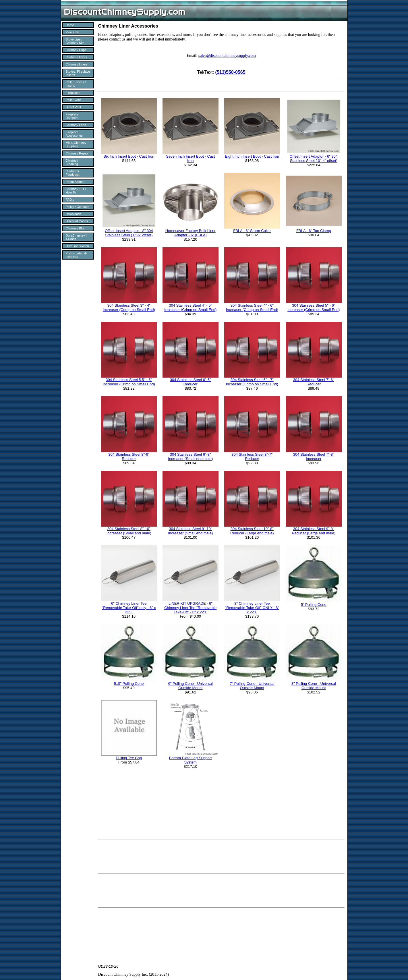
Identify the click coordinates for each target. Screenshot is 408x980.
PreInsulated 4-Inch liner (77, 255)
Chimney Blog (76, 228)
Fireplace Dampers (72, 116)
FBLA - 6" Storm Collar (252, 231)
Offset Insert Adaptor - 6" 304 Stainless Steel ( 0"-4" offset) (314, 158)
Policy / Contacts (78, 207)
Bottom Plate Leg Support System (191, 760)
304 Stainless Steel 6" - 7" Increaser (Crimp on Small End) (252, 382)
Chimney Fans (76, 125)
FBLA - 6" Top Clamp (314, 231)
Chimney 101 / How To (76, 191)
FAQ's (70, 200)
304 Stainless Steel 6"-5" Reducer (191, 382)
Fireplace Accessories (74, 134)
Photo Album (75, 182)
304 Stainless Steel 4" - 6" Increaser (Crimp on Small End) (252, 308)
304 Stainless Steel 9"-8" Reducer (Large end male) (314, 531)
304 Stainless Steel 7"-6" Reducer (314, 382)
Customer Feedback (73, 173)
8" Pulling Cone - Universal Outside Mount (314, 686)
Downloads (74, 214)
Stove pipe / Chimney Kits (75, 41)
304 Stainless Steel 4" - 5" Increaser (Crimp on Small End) (190, 308)
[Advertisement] (221, 857)
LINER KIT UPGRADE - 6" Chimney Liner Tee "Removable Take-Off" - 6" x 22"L (190, 608)
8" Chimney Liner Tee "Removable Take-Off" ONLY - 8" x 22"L (252, 608)
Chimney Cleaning (72, 162)
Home (70, 25)
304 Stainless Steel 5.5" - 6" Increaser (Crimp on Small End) (129, 382)
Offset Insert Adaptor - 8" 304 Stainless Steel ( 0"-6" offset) (129, 233)
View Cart (72, 32)
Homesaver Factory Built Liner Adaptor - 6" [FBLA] (191, 233)
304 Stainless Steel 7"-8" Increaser (314, 457)
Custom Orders (77, 57)
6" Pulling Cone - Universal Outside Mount (191, 686)
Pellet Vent (73, 100)
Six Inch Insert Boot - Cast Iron (129, 156)
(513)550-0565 (230, 72)
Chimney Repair (77, 153)
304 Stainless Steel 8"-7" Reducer (252, 457)
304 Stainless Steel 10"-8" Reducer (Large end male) (252, 531)
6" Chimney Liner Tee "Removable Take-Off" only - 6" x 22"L (129, 608)
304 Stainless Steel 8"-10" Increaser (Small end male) (129, 531)
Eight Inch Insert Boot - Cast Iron (252, 156)
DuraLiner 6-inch (77, 246)
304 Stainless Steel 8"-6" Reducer (129, 457)
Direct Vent (74, 107)
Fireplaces (73, 93)
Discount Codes (77, 221)
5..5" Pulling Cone (129, 684)
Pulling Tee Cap (129, 758)
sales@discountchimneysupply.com (227, 56)
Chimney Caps (76, 50)
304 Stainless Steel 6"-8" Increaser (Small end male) (190, 457)
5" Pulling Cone (314, 605)
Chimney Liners (77, 64)
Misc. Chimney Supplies (76, 144)
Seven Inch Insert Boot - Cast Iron (190, 158)
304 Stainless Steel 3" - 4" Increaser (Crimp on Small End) (129, 308)
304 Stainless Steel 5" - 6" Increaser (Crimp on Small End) (314, 308)
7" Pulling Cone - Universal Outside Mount (252, 686)
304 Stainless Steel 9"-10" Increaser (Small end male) (190, 531)
